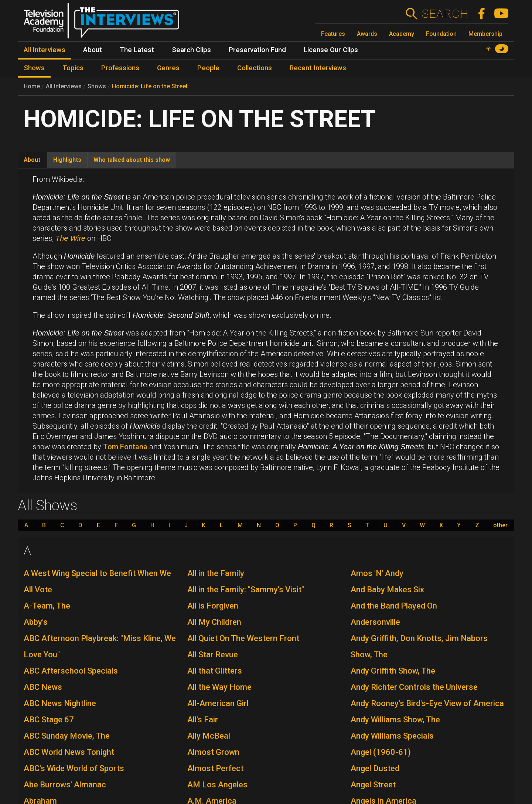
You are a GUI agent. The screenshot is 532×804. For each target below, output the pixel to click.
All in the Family (216, 573)
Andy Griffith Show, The (393, 671)
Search (445, 14)
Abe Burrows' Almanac (65, 785)
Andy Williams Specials (392, 736)
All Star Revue (213, 655)
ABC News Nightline (60, 703)
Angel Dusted (375, 768)
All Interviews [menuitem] (45, 50)
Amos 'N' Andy (377, 573)
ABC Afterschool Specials (71, 671)
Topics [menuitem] (73, 68)
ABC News (43, 687)
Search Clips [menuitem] (191, 50)
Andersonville (375, 622)
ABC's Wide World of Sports (74, 768)
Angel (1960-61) (381, 752)
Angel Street (373, 785)
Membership (485, 34)
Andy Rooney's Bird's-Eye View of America (427, 703)
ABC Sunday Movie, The (67, 736)
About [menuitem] (93, 50)
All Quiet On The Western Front (243, 638)
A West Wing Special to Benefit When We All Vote (97, 581)
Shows (97, 86)
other (500, 525)
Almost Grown (213, 752)
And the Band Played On (394, 606)
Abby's (36, 622)
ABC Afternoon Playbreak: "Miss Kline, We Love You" (100, 646)
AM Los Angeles (217, 785)
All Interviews (64, 86)
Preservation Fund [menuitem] (257, 50)
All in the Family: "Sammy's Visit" (246, 590)
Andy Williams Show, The (395, 720)
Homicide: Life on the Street (150, 86)
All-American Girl (218, 703)
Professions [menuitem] (120, 68)
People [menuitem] (208, 68)
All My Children (214, 622)
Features (333, 34)
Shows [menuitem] (34, 68)
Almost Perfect (215, 768)
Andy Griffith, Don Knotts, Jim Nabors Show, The (419, 646)
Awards (367, 34)
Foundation (441, 34)
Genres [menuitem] (168, 68)
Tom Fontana (125, 447)
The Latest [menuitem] (137, 50)
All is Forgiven (213, 606)
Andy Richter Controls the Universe (414, 687)
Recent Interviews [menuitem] (318, 68)
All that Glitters (215, 671)
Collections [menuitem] (255, 68)
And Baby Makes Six (387, 590)
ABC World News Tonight (69, 752)
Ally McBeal (209, 736)
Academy (402, 34)
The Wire (70, 238)
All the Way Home (219, 687)
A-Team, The (47, 606)
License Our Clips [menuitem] (331, 50)
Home (32, 86)
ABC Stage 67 (49, 720)
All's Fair (203, 720)
